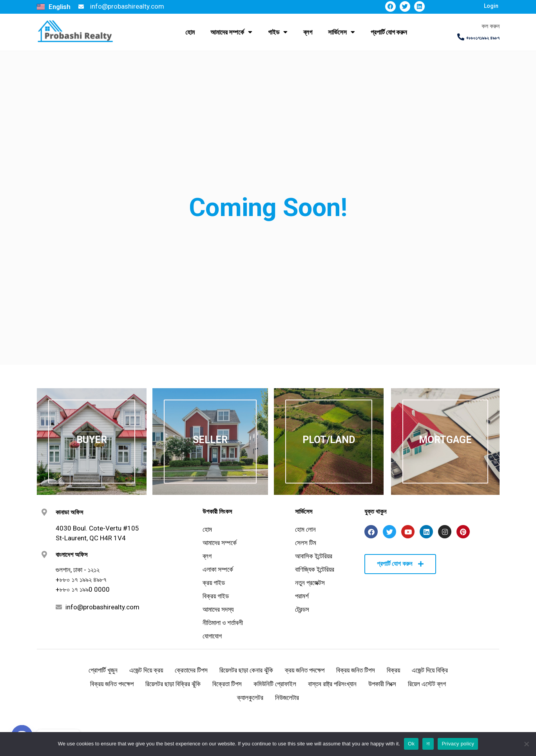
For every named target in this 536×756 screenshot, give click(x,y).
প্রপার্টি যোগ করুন (389, 32)
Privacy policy (458, 744)
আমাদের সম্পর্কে (231, 32)
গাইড (278, 32)
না (428, 744)
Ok (411, 744)
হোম (190, 32)
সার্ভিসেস (341, 32)
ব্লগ (308, 32)
